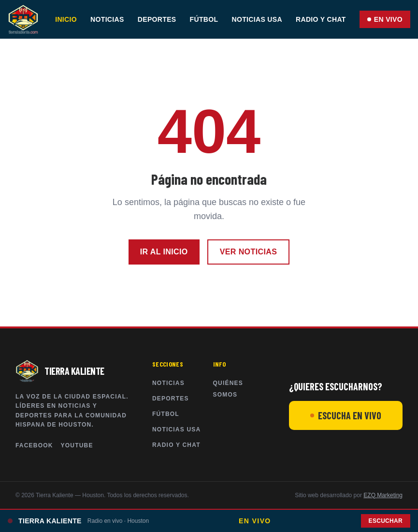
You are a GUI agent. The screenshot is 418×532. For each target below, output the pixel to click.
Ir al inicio (164, 252)
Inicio (66, 19)
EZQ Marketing (383, 495)
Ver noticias (249, 252)
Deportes (157, 19)
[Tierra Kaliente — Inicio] (23, 19)
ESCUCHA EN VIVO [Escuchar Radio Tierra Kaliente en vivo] (346, 415)
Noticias (107, 19)
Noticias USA (257, 19)
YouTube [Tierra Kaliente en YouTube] (77, 445)
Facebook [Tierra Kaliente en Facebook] (34, 445)
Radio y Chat (321, 19)
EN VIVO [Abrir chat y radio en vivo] (385, 19)
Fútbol (204, 19)
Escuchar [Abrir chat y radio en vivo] (386, 521)
